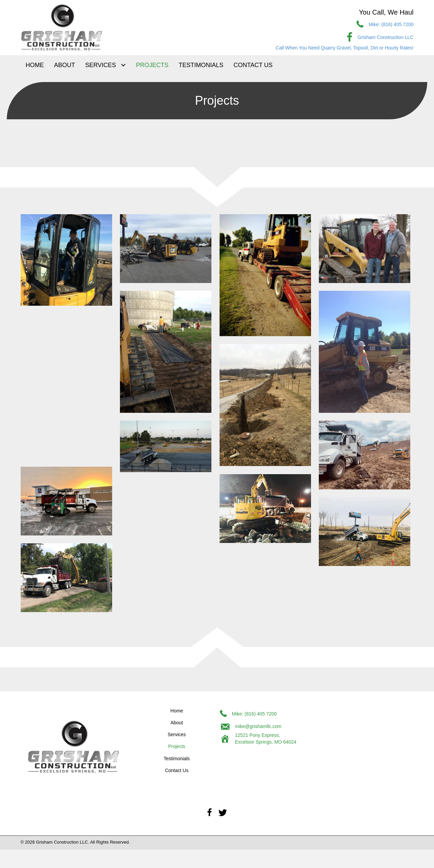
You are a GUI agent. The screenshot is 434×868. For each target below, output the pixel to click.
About (177, 723)
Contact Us (177, 770)
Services (177, 734)
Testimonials (177, 759)
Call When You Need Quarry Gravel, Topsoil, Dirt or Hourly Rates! (345, 48)
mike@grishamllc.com (258, 726)
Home (177, 711)
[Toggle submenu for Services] (123, 65)
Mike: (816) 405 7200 (391, 24)
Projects (177, 746)
